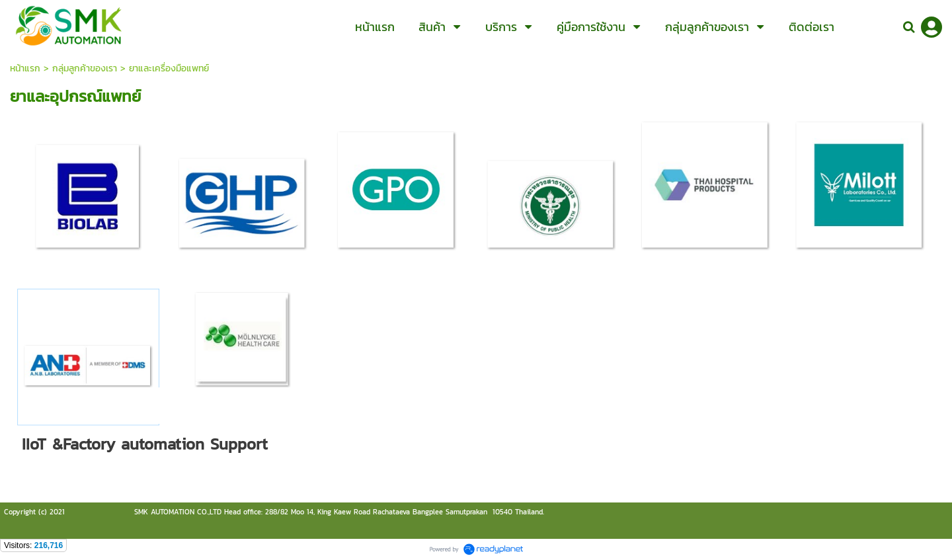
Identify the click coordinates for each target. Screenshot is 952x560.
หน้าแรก (25, 68)
